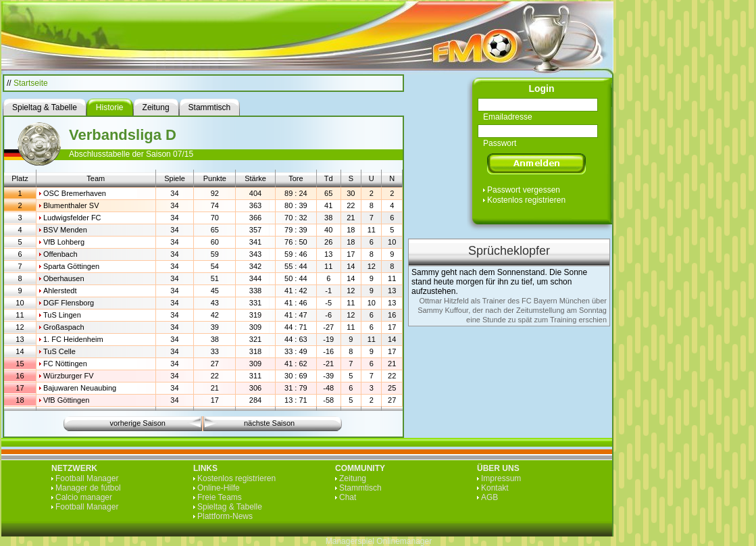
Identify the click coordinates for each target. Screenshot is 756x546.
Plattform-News (225, 516)
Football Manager (87, 478)
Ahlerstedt (60, 291)
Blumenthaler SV (71, 205)
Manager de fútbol (88, 488)
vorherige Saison (137, 423)
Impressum (501, 478)
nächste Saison (269, 423)
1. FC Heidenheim (73, 339)
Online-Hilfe (219, 488)
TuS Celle (59, 351)
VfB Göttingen (67, 400)
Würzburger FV (69, 376)
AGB (489, 497)
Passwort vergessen (524, 190)
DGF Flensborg (69, 303)
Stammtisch (360, 488)
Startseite (31, 83)
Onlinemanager (404, 541)
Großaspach (64, 327)
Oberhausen (64, 278)
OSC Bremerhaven (75, 193)
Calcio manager (84, 497)
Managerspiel (350, 541)
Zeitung (353, 478)
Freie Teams (220, 497)
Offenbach (60, 254)
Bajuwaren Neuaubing (80, 388)
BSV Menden (65, 230)
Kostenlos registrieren (526, 200)
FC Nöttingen (65, 364)
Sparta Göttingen (71, 266)
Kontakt (495, 488)
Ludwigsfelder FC (72, 218)
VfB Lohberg (64, 242)
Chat (348, 497)
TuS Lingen (62, 315)
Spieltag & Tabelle (230, 507)
